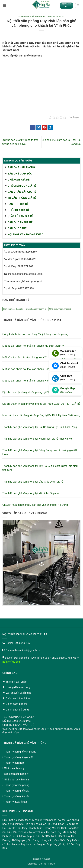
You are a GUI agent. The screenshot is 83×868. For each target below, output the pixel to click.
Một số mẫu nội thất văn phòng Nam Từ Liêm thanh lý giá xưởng (39, 357)
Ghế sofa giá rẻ (18, 210)
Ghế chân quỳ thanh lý (17, 780)
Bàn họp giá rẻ (18, 204)
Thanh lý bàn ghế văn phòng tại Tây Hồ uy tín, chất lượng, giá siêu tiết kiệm (40, 468)
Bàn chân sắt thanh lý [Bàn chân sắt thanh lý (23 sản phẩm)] (13, 309)
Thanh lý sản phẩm (16, 682)
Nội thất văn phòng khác (25, 235)
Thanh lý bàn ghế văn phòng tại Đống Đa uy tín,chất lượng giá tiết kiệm (40, 452)
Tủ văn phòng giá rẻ (22, 198)
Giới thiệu (32, 864)
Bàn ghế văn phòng (21, 167)
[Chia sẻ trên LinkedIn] (50, 128)
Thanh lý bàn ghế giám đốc (19, 757)
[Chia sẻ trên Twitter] (39, 128)
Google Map (68, 390)
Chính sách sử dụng (17, 710)
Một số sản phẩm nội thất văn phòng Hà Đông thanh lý (33, 381)
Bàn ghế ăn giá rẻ (20, 222)
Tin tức (51, 864)
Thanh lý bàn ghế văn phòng (20, 752)
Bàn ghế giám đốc (20, 174)
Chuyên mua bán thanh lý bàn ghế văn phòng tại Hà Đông (35, 505)
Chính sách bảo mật (17, 704)
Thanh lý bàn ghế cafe (16, 796)
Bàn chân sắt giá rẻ (22, 192)
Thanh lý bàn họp (14, 763)
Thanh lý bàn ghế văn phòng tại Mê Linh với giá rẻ (31, 493)
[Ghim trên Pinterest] (44, 128)
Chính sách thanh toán (18, 698)
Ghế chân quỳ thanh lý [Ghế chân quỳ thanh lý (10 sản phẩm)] (36, 309)
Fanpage (36, 859)
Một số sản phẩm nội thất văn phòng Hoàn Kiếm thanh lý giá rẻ (38, 369)
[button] (4, 5)
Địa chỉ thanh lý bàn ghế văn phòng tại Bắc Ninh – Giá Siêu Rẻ (38, 392)
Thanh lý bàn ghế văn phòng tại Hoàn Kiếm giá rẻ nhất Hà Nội (37, 439)
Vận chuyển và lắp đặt (18, 693)
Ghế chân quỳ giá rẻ (22, 186)
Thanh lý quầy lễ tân (15, 802)
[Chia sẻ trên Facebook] (33, 128)
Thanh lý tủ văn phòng (17, 785)
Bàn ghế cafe (17, 228)
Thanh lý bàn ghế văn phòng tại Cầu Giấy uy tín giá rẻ (33, 482)
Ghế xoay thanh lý (14, 768)
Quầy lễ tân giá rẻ (20, 216)
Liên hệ (43, 864)
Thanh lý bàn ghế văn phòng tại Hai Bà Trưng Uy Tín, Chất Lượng (40, 427)
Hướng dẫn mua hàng (18, 687)
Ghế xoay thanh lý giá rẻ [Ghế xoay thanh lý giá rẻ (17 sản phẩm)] (60, 309)
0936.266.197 (23, 643)
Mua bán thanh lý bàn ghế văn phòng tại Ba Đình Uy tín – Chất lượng (41, 415)
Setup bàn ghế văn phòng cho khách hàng (41, 17)
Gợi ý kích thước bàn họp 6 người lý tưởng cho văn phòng (35, 334)
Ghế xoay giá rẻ (18, 180)
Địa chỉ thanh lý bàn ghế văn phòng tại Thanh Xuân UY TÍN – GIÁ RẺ (41, 404)
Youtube (46, 859)
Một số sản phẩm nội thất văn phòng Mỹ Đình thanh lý (33, 346)
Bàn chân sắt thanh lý (16, 774)
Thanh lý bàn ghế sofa (16, 791)
